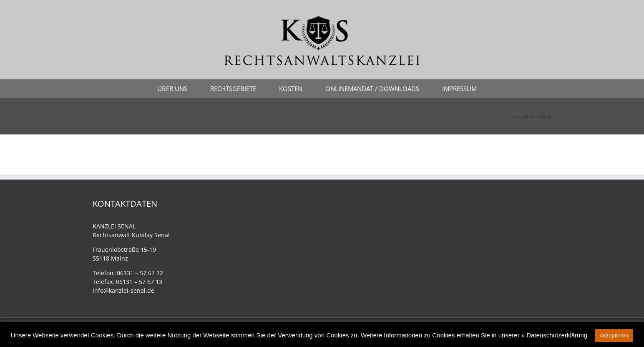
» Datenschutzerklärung (554, 335)
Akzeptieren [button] (614, 336)
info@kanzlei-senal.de (123, 290)
